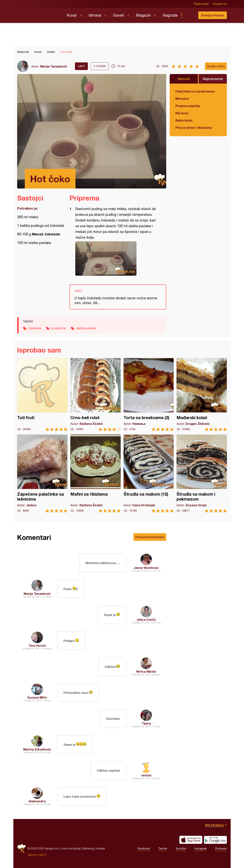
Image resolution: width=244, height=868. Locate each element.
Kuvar (72, 15)
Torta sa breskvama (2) (149, 395)
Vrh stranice (214, 825)
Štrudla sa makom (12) (149, 474)
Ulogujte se (220, 4)
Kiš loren (182, 113)
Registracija (201, 4)
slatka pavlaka (86, 328)
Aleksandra (37, 801)
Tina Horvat (37, 645)
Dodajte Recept (213, 15)
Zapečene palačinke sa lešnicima (42, 474)
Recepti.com (39, 14)
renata (146, 775)
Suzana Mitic (37, 697)
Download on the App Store (191, 840)
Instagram (201, 849)
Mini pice (182, 99)
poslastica (59, 328)
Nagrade (170, 15)
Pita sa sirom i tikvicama (194, 128)
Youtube (181, 849)
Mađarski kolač (202, 395)
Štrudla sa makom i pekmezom (202, 474)
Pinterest (221, 849)
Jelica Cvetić (146, 620)
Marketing (88, 848)
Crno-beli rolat (96, 395)
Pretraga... (189, 15)
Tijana (146, 723)
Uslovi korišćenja (71, 848)
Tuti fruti (42, 395)
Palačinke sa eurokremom (195, 91)
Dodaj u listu (216, 66)
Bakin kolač (184, 120)
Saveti (119, 15)
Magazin (143, 15)
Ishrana (95, 15)
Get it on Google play (215, 840)
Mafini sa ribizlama (96, 474)
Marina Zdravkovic (37, 749)
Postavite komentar (150, 537)
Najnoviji (184, 79)
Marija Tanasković (54, 66)
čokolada (35, 328)
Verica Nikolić (146, 671)
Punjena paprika (188, 106)
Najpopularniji (213, 79)
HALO (42, 855)
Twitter (163, 849)
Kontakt (101, 848)
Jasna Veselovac (146, 568)
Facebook (144, 849)
